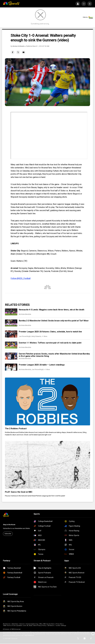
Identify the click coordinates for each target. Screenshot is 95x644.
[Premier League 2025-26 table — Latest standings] (11, 367)
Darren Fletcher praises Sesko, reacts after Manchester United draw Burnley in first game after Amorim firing (54, 355)
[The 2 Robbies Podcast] (47, 401)
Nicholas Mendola (25, 314)
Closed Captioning (32, 624)
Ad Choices (7, 624)
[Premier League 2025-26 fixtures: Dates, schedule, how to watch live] (11, 334)
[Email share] (24, 52)
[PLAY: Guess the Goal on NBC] (47, 465)
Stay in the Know (9, 525)
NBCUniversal (16, 629)
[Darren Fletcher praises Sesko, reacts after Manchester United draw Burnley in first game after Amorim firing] (11, 356)
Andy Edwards (36, 336)
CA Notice (51, 626)
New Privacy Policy (40, 626)
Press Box (59, 624)
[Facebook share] (13, 52)
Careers (22, 624)
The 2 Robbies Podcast (16, 429)
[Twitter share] (18, 52)
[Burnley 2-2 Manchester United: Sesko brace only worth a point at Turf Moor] (11, 323)
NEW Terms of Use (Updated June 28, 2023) (18, 626)
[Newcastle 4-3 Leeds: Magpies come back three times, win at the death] (11, 312)
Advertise (15, 624)
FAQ (41, 624)
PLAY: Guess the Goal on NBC (19, 492)
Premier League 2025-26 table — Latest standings (42, 365)
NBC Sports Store (49, 624)
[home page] (11, 4)
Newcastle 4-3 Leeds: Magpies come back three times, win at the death (52, 310)
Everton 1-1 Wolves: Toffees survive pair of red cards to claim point (50, 343)
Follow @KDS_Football (21, 278)
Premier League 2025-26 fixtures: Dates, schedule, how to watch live (50, 332)
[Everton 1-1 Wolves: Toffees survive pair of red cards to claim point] (11, 345)
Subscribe (8, 534)
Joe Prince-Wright (25, 336)
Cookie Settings (61, 626)
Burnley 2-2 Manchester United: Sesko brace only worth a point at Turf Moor (54, 321)
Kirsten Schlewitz (19, 46)
